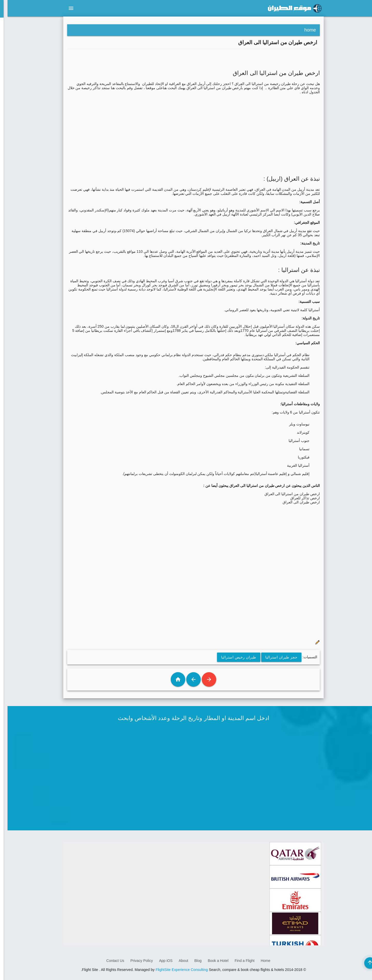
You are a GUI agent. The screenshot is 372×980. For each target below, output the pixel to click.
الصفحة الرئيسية (171, 679)
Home (258, 961)
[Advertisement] (186, 130)
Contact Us (108, 961)
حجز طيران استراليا (274, 657)
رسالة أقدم (186, 679)
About (176, 961)
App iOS (158, 961)
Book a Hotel (211, 961)
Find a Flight (237, 961)
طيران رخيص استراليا (231, 657)
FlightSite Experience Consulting (174, 970)
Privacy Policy (134, 961)
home (303, 30)
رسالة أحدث (202, 679)
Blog (190, 961)
